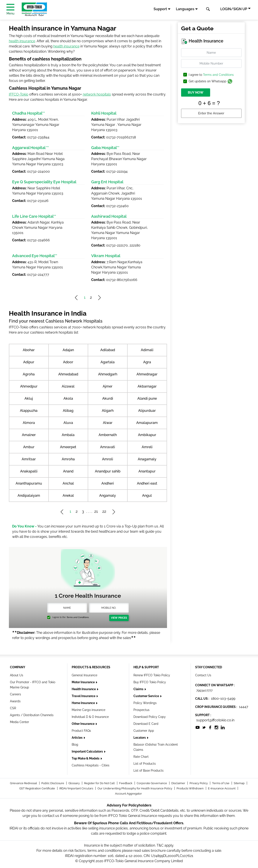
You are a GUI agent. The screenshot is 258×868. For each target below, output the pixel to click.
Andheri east (147, 483)
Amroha (68, 459)
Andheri (108, 483)
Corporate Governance (152, 783)
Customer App (144, 731)
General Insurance (84, 675)
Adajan (68, 350)
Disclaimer (179, 783)
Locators (140, 738)
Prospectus (141, 710)
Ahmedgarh (108, 374)
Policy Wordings (145, 703)
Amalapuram (147, 423)
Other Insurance (83, 724)
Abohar (29, 350)
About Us (17, 675)
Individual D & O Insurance (90, 717)
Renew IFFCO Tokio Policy (152, 675)
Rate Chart (141, 757)
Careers (15, 694)
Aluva (68, 423)
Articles (77, 738)
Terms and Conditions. (78, 617)
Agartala (108, 362)
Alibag (68, 411)
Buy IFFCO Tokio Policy (150, 682)
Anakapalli (29, 471)
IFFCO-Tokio (19, 94)
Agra (147, 362)
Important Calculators (88, 751)
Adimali (147, 350)
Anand (68, 471)
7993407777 (204, 690)
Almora (29, 423)
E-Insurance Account (222, 788)
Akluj (29, 398)
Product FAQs (81, 731)
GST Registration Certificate (37, 788)
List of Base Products (148, 771)
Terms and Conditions (218, 75)
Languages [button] (185, 9)
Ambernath (108, 435)
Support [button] (160, 9)
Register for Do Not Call (100, 783)
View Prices (119, 618)
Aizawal (68, 386)
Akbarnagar (147, 386)
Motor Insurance (84, 682)
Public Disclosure (53, 783)
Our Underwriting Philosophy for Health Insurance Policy (135, 788)
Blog (75, 745)
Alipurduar (147, 411)
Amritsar (29, 459)
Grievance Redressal (24, 783)
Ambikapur (147, 435)
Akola (68, 398)
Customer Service (147, 696)
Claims (139, 689)
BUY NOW (196, 92)
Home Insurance (84, 703)
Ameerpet (68, 447)
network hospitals (97, 94)
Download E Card (146, 724)
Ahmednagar (147, 374)
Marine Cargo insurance (88, 710)
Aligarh (108, 411)
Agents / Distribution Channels (32, 715)
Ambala (68, 435)
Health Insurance (84, 689)
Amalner (29, 435)
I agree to (211, 75)
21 (96, 511)
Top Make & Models (86, 758)
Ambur (29, 447)
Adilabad (108, 350)
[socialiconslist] (198, 727)
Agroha (29, 374)
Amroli (108, 459)
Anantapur (147, 471)
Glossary (74, 783)
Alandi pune (147, 398)
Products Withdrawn (190, 788)
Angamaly (108, 496)
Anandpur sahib (108, 471)
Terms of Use (221, 783)
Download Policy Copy (150, 717)
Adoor (68, 362)
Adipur (29, 362)
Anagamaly (147, 459)
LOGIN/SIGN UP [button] (234, 9)
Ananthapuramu (29, 483)
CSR (13, 708)
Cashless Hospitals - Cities (91, 765)
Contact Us (203, 675)
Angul (147, 496)
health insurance (22, 41)
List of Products (145, 764)
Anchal (68, 483)
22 (104, 511)
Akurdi (108, 398)
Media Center (19, 722)
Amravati (108, 447)
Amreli (147, 447)
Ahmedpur (29, 386)
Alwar (108, 423)
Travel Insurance (84, 696)
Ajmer (108, 386)
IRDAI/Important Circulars (77, 788)
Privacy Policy (199, 783)
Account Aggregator (128, 794)
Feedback (126, 783)
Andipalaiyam (29, 496)
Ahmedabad (68, 374)
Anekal (68, 496)
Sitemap (239, 783)
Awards (15, 701)
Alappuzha (29, 411)
